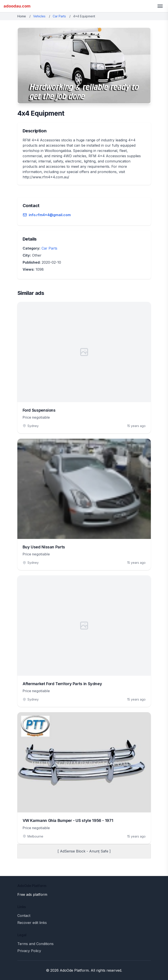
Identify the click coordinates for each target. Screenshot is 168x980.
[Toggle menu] (160, 6)
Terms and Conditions (35, 944)
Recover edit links (32, 923)
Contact (24, 916)
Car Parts (59, 16)
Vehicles (39, 16)
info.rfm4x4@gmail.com (50, 215)
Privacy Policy (29, 951)
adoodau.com (17, 6)
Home (22, 16)
